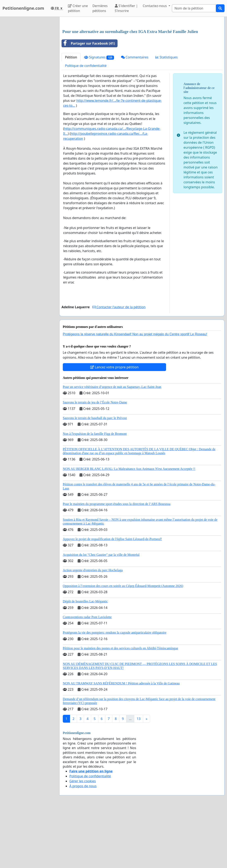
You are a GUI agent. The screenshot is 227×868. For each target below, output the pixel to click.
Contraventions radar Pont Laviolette (87, 675)
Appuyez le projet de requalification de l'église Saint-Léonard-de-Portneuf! (112, 597)
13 (139, 777)
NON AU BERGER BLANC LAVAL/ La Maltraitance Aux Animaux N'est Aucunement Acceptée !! (129, 527)
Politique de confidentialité (86, 123)
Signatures (99, 115)
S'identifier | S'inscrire (126, 8)
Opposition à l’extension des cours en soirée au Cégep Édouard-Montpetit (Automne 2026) (123, 644)
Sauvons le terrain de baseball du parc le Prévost (95, 476)
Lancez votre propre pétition (114, 425)
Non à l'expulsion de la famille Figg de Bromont (95, 492)
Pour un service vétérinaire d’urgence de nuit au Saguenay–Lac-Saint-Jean (112, 445)
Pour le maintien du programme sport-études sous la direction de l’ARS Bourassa (117, 562)
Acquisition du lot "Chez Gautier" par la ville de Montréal (101, 612)
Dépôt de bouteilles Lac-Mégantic (85, 659)
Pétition (71, 115)
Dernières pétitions (100, 8)
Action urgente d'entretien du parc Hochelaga (93, 628)
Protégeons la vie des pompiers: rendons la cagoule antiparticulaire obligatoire (115, 690)
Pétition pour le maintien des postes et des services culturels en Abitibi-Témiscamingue (121, 706)
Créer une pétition (78, 8)
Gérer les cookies (83, 839)
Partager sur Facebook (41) (88, 101)
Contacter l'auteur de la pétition (119, 365)
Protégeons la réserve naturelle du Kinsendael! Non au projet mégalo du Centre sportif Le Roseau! (135, 392)
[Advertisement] (142, 52)
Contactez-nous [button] (155, 6)
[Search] (194, 8)
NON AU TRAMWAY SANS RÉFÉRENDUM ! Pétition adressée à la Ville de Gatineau (121, 741)
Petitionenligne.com (23, 8)
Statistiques (166, 115)
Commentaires (135, 115)
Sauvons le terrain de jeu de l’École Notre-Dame (95, 460)
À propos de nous (83, 844)
